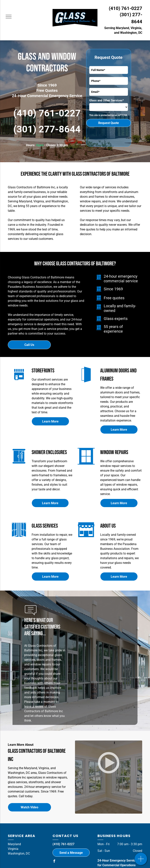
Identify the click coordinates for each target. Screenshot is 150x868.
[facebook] (54, 862)
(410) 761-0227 (125, 8)
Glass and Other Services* (107, 100)
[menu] (9, 17)
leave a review (34, 706)
